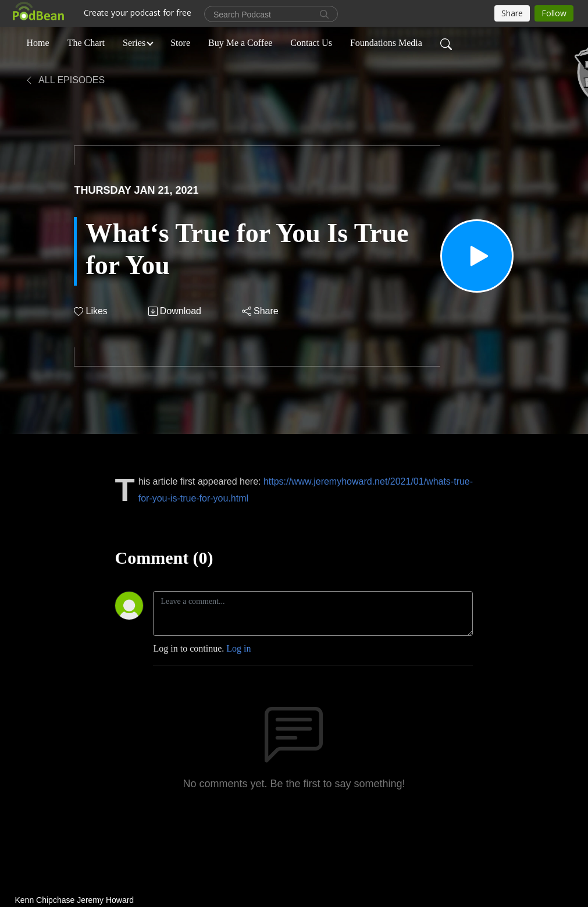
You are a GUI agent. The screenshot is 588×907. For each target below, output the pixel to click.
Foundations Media (386, 43)
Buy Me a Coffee (240, 43)
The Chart (86, 43)
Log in (238, 648)
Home (38, 43)
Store (180, 43)
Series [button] (134, 43)
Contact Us (311, 43)
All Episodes (65, 80)
